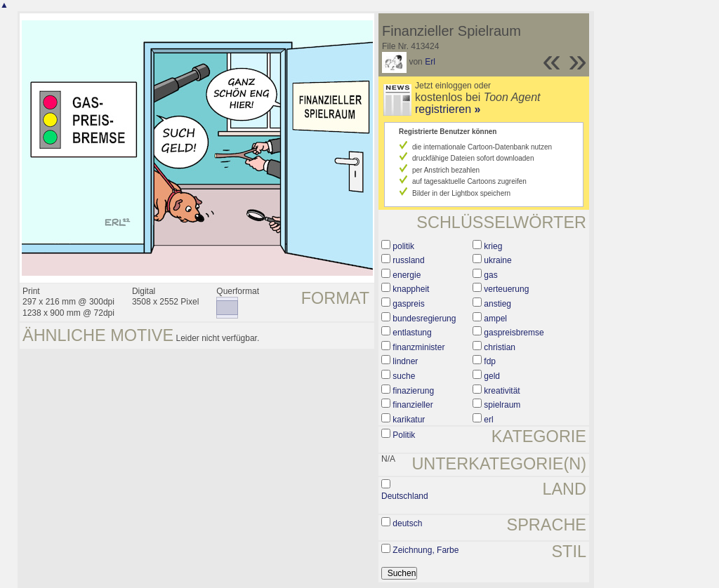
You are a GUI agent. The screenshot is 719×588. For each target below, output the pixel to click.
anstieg (497, 304)
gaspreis (408, 304)
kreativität (502, 391)
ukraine (497, 260)
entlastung (412, 333)
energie (407, 275)
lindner (405, 361)
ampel (495, 319)
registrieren (448, 109)
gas (490, 275)
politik (403, 246)
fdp (490, 361)
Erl (430, 62)
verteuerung (506, 289)
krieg (493, 246)
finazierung (413, 391)
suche (404, 376)
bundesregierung (424, 319)
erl (488, 420)
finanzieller (413, 405)
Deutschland (405, 496)
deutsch (407, 523)
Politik (404, 435)
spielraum (502, 405)
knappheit (411, 289)
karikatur (409, 420)
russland (408, 260)
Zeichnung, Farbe (426, 550)
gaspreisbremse (514, 333)
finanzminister (418, 347)
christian (500, 347)
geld (492, 376)
